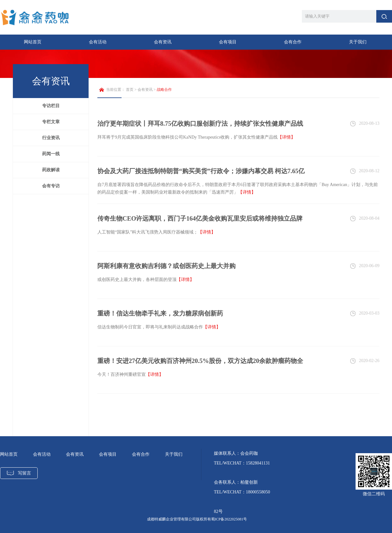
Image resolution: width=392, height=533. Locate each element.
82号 (218, 511)
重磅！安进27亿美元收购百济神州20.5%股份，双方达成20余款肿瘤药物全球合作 (200, 364)
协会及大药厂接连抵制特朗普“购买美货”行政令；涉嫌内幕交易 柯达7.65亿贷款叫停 (201, 174)
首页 (130, 90)
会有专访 (51, 186)
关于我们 (358, 42)
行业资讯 (51, 138)
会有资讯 (163, 42)
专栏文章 (51, 122)
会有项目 (228, 42)
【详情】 (286, 137)
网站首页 (33, 42)
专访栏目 (51, 106)
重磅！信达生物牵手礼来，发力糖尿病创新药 (160, 313)
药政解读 (51, 170)
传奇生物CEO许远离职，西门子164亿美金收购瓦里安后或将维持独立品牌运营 (200, 222)
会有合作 (293, 42)
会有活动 (98, 42)
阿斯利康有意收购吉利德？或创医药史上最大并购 (166, 266)
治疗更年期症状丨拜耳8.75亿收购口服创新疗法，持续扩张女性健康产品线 (200, 124)
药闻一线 (51, 154)
